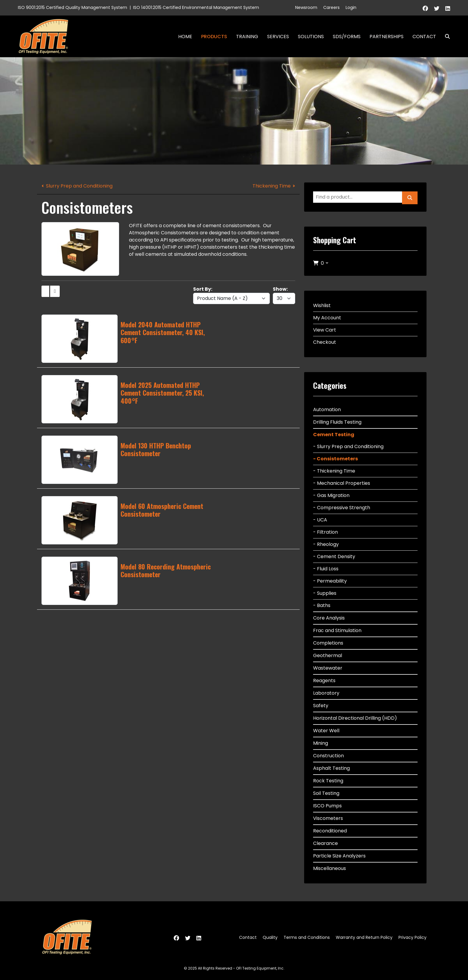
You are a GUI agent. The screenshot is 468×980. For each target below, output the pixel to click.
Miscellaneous (330, 868)
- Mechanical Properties (342, 483)
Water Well (326, 731)
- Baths (322, 605)
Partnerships (387, 37)
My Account (327, 318)
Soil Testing (326, 793)
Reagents (324, 681)
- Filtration (325, 532)
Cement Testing (334, 435)
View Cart (325, 330)
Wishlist (322, 305)
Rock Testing (328, 781)
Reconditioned (330, 831)
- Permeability (330, 581)
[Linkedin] (448, 8)
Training (247, 37)
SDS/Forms (347, 37)
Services (278, 37)
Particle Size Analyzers (339, 856)
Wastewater (328, 668)
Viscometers (328, 818)
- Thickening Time (334, 471)
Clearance (325, 843)
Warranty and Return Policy (364, 937)
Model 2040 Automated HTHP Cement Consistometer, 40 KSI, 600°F (163, 332)
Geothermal (328, 655)
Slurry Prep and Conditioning (79, 186)
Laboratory (326, 693)
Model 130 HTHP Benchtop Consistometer (156, 449)
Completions (328, 643)
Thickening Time (272, 186)
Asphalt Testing (331, 768)
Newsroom (306, 7)
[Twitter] (437, 8)
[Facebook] (425, 8)
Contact (424, 37)
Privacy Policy (412, 937)
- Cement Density (334, 556)
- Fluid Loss (326, 569)
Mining (321, 743)
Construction (328, 756)
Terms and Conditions (307, 937)
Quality (270, 937)
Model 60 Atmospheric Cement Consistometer (162, 510)
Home (185, 37)
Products (214, 37)
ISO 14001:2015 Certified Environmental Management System (196, 7)
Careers (331, 7)
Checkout (325, 342)
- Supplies (325, 593)
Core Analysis (329, 618)
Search (445, 37)
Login (351, 7)
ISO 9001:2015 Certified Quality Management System (73, 7)
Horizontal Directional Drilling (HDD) (355, 718)
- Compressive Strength (342, 508)
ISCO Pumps (327, 806)
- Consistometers (335, 459)
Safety (321, 706)
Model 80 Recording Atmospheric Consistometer (166, 570)
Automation (327, 410)
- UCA (320, 520)
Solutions (311, 37)
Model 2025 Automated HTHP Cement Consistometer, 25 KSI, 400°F (162, 393)
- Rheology (326, 544)
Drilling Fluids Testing (337, 422)
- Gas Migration (331, 495)
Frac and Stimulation (337, 630)
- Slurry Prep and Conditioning (348, 446)
